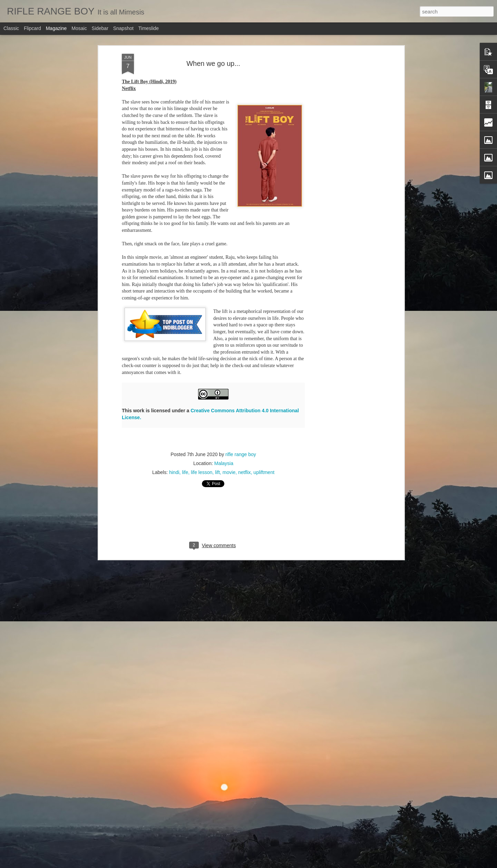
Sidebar (100, 28)
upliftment (264, 472)
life (185, 472)
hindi (174, 472)
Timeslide (149, 28)
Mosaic (79, 28)
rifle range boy (241, 454)
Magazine (56, 28)
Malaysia (224, 463)
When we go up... (213, 63)
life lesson (202, 472)
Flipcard (32, 28)
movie (229, 472)
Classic (11, 28)
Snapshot (123, 28)
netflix (245, 472)
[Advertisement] (343, 162)
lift (217, 472)
